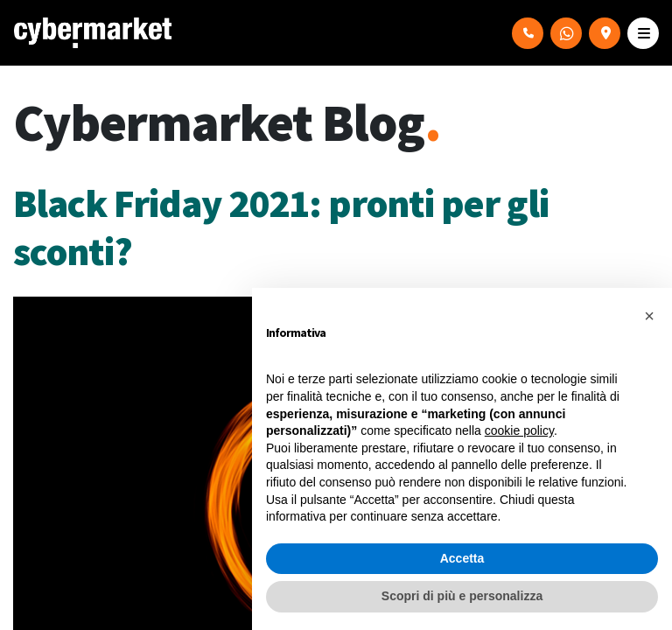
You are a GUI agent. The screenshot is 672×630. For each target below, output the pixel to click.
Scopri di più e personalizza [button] (462, 596)
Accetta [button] (462, 558)
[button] (649, 316)
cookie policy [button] (519, 430)
